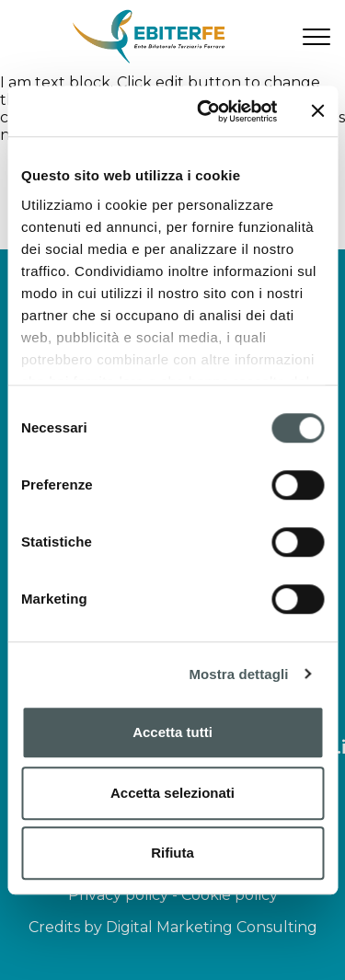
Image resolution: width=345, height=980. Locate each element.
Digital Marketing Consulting (212, 927)
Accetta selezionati (172, 793)
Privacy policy (118, 895)
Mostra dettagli (238, 674)
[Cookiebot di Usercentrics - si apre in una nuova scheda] (206, 111)
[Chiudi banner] (317, 111)
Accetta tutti (172, 732)
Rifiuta (172, 853)
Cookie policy (230, 895)
